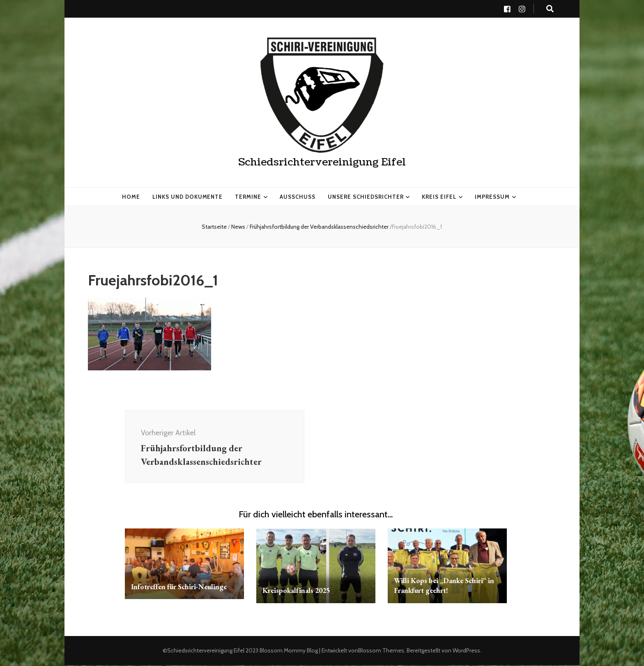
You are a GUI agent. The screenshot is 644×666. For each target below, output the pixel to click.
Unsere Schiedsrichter (366, 196)
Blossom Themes (381, 651)
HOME (131, 196)
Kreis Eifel (439, 196)
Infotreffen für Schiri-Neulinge (179, 587)
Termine (248, 196)
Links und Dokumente (188, 196)
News (238, 227)
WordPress (466, 651)
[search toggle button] (550, 9)
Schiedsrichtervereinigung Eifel (322, 162)
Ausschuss (298, 196)
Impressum (492, 196)
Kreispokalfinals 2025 (297, 591)
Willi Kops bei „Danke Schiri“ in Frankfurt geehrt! (444, 586)
